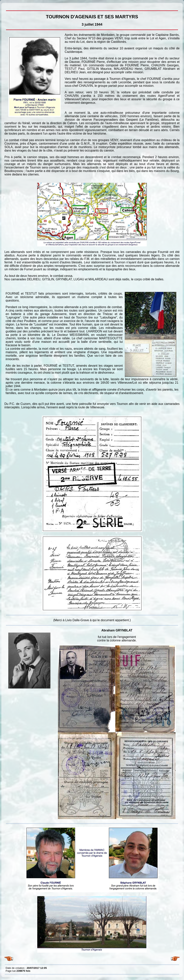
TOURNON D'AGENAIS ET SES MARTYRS (7, 6)
